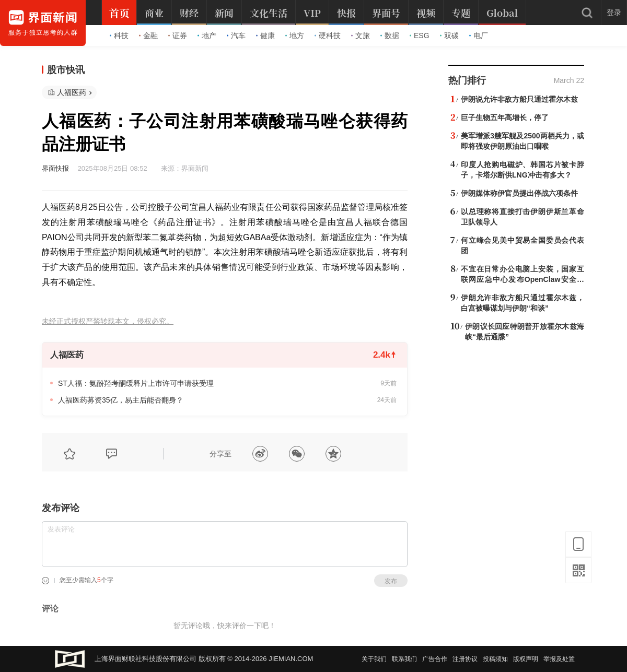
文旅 (361, 36)
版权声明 (526, 659)
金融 (148, 36)
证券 (178, 36)
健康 (265, 36)
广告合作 (435, 659)
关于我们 (374, 659)
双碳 (449, 36)
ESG (420, 36)
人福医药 (72, 92)
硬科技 (328, 36)
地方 (295, 36)
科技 (119, 36)
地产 (207, 36)
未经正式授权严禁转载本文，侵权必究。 (108, 321)
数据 (390, 36)
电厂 (479, 36)
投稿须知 (495, 659)
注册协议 (465, 659)
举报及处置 (559, 659)
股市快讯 (66, 70)
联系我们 (404, 659)
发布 (391, 581)
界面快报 (55, 168)
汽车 (236, 36)
